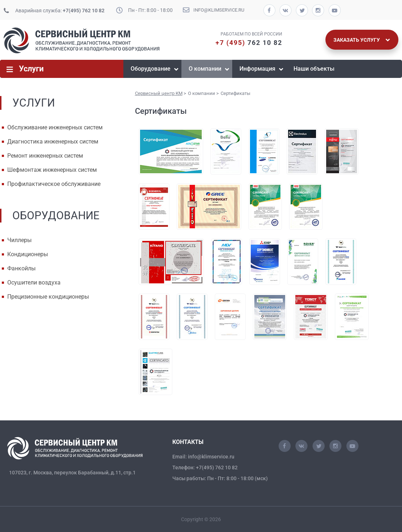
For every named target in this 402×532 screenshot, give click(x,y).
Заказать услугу (362, 40)
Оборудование (151, 69)
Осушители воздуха (34, 282)
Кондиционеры (28, 254)
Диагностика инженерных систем (53, 142)
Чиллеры (19, 240)
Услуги (31, 69)
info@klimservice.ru (219, 10)
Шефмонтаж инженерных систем (52, 170)
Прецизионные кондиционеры (48, 297)
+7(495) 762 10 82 (84, 11)
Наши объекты (314, 69)
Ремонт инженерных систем (45, 156)
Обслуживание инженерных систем (55, 127)
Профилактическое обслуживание (54, 184)
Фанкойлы (21, 268)
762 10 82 (249, 43)
